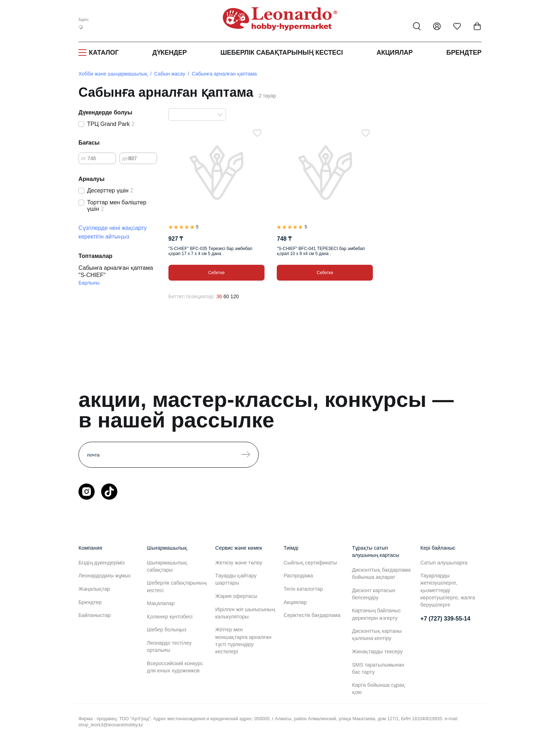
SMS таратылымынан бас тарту (378, 668)
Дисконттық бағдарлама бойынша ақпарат (381, 573)
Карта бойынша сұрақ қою (378, 689)
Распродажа (298, 576)
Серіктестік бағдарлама (312, 615)
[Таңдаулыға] (257, 133)
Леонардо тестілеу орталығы (169, 646)
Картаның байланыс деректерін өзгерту (376, 614)
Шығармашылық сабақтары (167, 566)
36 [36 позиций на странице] (219, 296)
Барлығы (89, 283)
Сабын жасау (170, 74)
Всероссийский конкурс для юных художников (175, 667)
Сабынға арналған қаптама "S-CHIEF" (116, 271)
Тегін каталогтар (303, 589)
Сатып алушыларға (444, 563)
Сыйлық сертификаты (310, 563)
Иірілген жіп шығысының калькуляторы (245, 613)
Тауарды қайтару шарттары (236, 579)
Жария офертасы (236, 596)
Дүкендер (170, 53)
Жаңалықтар (94, 589)
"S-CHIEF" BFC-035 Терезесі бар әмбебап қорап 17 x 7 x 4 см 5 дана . (210, 251)
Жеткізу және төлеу (239, 563)
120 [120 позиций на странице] (234, 296)
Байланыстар (95, 615)
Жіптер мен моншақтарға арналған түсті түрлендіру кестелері (243, 640)
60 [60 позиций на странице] (226, 296)
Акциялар (395, 53)
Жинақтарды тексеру (377, 652)
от (83, 158)
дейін (128, 158)
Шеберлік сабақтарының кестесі (281, 53)
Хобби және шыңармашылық (113, 74)
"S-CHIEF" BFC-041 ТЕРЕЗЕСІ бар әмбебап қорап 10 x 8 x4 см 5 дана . (321, 251)
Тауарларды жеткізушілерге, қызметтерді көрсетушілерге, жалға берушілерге (448, 590)
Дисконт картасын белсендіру (374, 594)
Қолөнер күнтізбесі (170, 617)
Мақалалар (161, 603)
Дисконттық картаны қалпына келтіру (377, 635)
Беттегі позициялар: (192, 296)
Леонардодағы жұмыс (105, 576)
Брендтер (464, 53)
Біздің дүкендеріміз (102, 563)
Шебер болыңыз (167, 630)
